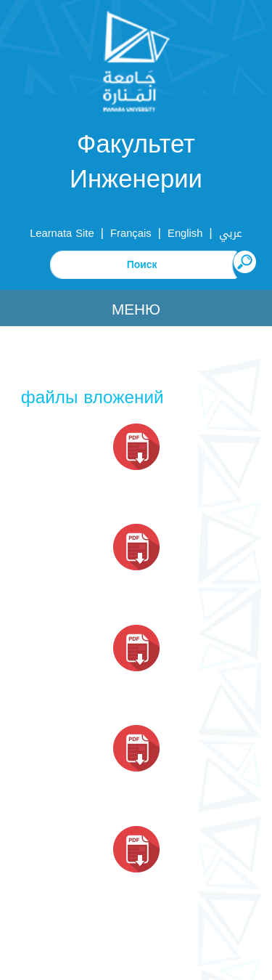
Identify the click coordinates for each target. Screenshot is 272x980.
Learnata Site (62, 233)
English (185, 233)
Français (131, 233)
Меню (136, 309)
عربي (231, 233)
